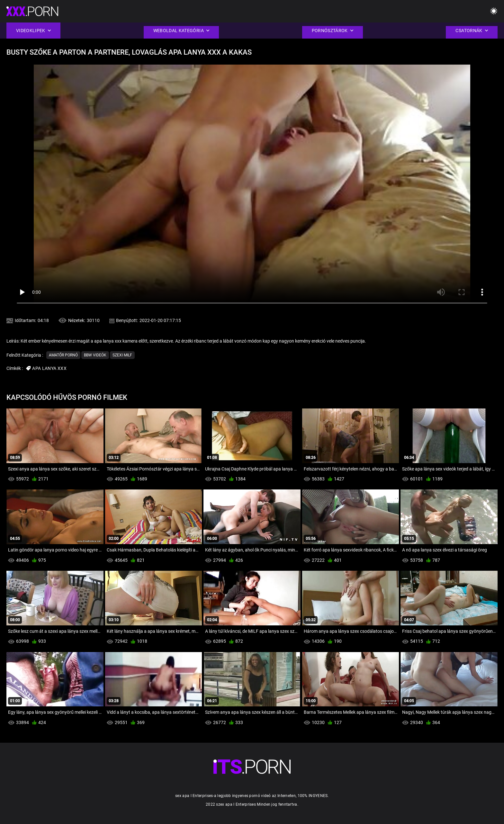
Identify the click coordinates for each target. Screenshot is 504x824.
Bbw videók (95, 355)
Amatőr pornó (63, 355)
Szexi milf (122, 355)
